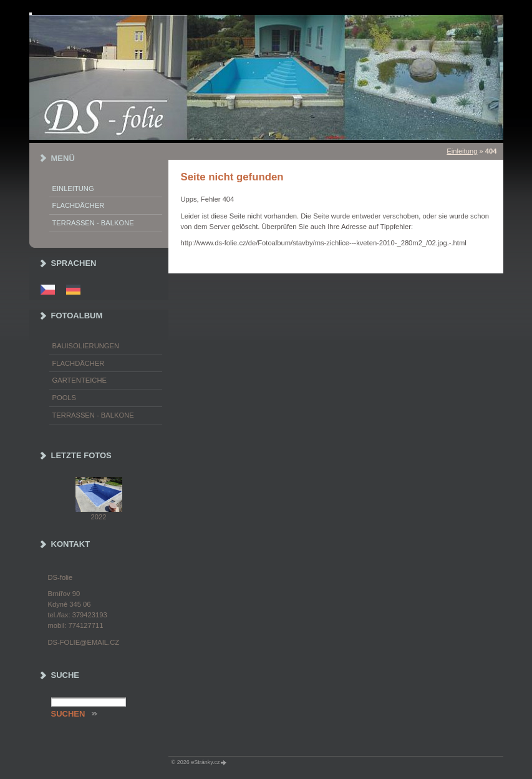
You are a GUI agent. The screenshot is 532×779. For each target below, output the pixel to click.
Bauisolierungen (86, 346)
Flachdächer (79, 205)
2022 (99, 517)
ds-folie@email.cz (84, 642)
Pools (65, 398)
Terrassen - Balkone (93, 223)
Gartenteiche (80, 380)
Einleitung (462, 151)
